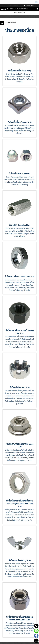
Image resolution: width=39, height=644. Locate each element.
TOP (36, 641)
